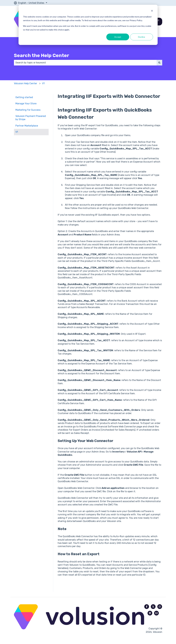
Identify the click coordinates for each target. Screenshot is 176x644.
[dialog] (88, 25)
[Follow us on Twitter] (153, 607)
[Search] (159, 63)
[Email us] (156, 613)
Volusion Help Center (26, 83)
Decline (142, 37)
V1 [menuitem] (17, 132)
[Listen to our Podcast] (150, 613)
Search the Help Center (42, 55)
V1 (43, 83)
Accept (118, 37)
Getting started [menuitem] (24, 97)
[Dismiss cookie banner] (152, 11)
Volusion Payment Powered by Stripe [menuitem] (31, 118)
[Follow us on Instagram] (160, 607)
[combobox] (85, 63)
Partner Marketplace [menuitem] (27, 126)
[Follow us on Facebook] (147, 607)
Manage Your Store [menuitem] (26, 104)
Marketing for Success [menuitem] (28, 110)
